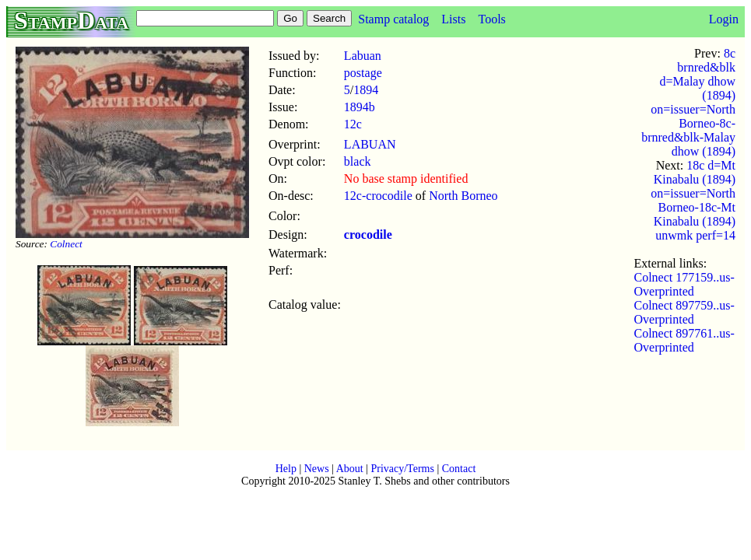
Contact (459, 469)
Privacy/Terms (402, 469)
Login (724, 19)
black (358, 161)
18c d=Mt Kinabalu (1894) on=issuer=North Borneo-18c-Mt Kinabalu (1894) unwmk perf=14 (693, 200)
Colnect (66, 244)
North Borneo (463, 196)
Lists (453, 19)
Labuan (363, 56)
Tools (491, 19)
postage (363, 73)
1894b (360, 107)
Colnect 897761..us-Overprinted (684, 340)
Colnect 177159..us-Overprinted (684, 284)
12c (353, 124)
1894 (366, 90)
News (317, 469)
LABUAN (370, 144)
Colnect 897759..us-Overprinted (684, 312)
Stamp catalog (393, 19)
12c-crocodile (378, 196)
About (350, 469)
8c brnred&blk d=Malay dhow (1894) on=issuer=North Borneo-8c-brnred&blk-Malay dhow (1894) (688, 102)
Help (286, 469)
